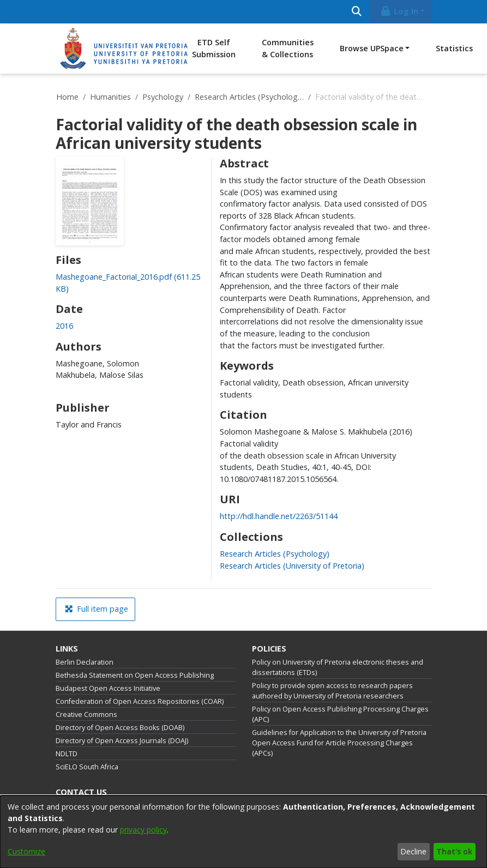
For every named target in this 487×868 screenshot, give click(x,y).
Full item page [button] (97, 609)
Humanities (110, 97)
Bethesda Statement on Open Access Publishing (135, 675)
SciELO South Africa (87, 767)
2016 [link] (64, 326)
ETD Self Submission (214, 48)
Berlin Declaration (85, 662)
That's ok (454, 851)
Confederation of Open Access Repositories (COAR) (140, 701)
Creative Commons (86, 715)
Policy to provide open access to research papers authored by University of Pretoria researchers (332, 691)
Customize (26, 851)
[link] (275, 554)
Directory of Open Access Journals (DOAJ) (122, 741)
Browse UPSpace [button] (372, 48)
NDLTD (67, 754)
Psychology (163, 97)
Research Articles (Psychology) (249, 97)
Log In (399, 11)
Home (67, 97)
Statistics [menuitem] (454, 48)
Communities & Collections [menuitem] (288, 48)
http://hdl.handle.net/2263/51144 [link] (279, 516)
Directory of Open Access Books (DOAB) (120, 728)
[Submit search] (357, 12)
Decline (413, 851)
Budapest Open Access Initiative (108, 688)
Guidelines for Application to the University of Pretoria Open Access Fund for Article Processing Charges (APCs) (339, 743)
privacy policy (143, 830)
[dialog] (243, 832)
